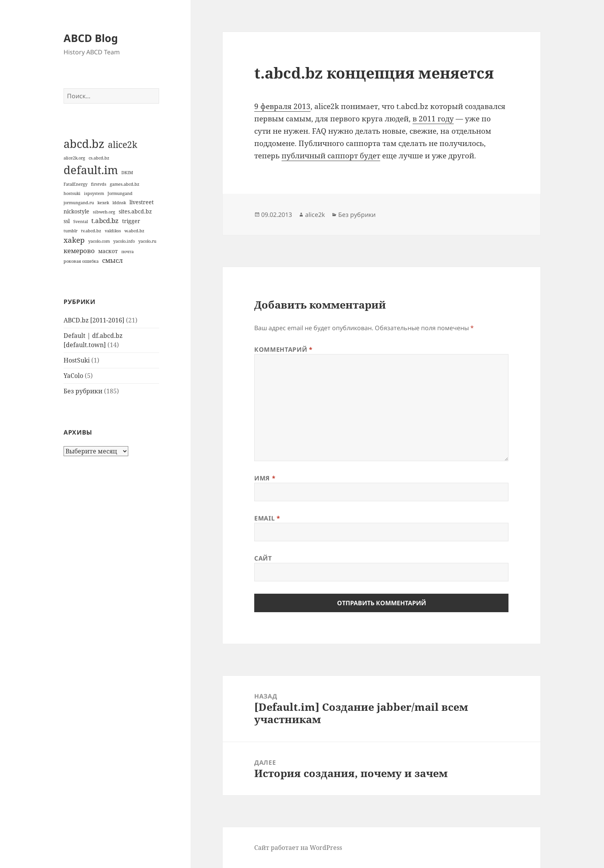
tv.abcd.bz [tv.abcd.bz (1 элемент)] (91, 231)
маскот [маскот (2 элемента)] (108, 251)
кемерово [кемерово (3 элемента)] (79, 251)
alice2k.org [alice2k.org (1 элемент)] (74, 158)
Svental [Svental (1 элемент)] (81, 222)
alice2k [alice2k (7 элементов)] (122, 144)
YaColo (73, 376)
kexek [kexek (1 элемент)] (103, 203)
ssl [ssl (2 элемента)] (67, 221)
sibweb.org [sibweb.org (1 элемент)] (104, 212)
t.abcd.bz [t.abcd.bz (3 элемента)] (105, 221)
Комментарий (283, 349)
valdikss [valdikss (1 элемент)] (113, 231)
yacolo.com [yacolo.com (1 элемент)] (99, 241)
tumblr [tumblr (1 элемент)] (70, 231)
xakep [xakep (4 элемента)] (74, 240)
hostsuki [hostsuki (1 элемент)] (72, 193)
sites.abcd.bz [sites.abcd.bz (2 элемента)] (135, 211)
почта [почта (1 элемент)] (128, 252)
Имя (265, 478)
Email (267, 518)
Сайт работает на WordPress (298, 848)
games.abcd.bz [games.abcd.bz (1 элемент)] (125, 184)
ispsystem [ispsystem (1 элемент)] (94, 193)
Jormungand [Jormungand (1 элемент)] (120, 193)
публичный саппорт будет (331, 156)
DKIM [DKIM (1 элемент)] (127, 173)
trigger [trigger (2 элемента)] (131, 221)
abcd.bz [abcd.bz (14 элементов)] (84, 144)
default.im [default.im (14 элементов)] (91, 170)
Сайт (263, 558)
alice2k (315, 215)
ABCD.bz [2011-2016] (94, 320)
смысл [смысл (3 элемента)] (112, 260)
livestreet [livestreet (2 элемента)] (142, 202)
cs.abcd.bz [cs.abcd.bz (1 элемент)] (99, 158)
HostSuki (77, 360)
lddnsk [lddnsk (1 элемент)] (119, 203)
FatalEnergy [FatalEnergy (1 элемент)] (75, 184)
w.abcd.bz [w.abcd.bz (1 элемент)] (134, 231)
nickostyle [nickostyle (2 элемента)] (76, 211)
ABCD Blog (91, 38)
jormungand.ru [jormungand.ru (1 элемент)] (79, 203)
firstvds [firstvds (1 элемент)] (99, 184)
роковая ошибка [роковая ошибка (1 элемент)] (81, 261)
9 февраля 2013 (282, 106)
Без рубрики (83, 391)
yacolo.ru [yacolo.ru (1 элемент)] (147, 241)
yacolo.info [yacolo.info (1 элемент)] (124, 241)
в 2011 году (433, 119)
